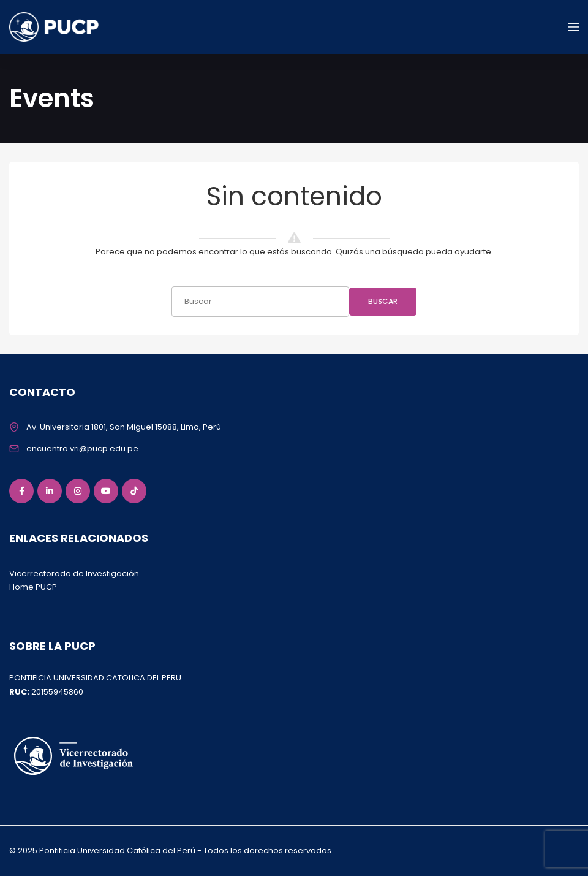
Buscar (383, 301)
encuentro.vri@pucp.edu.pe (82, 448)
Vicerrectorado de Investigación (74, 573)
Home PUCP (33, 587)
